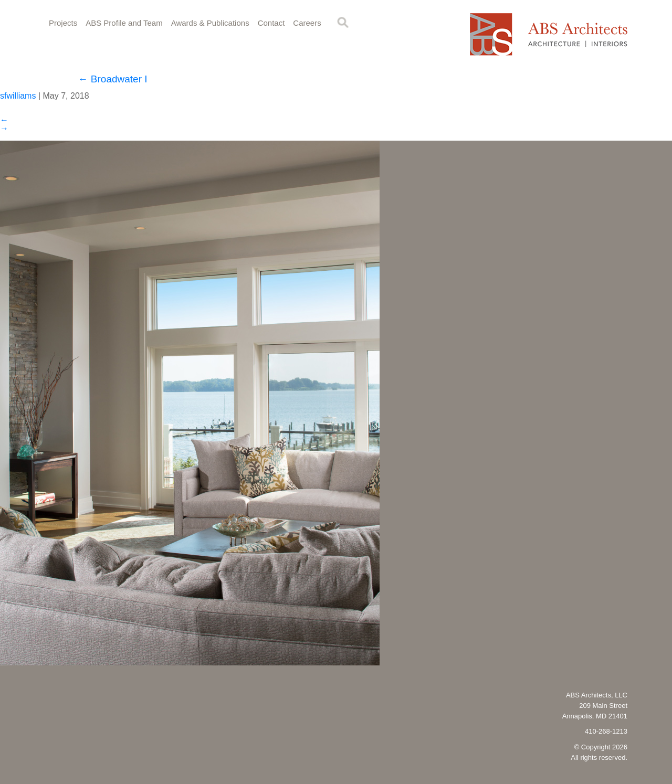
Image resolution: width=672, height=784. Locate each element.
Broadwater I (113, 79)
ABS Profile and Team (124, 23)
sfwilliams (18, 96)
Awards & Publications (210, 23)
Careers (307, 23)
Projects (63, 23)
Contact (271, 23)
